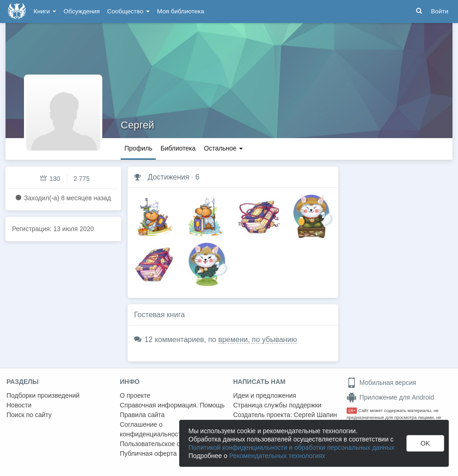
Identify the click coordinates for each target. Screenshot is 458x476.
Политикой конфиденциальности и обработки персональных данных (291, 447)
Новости (19, 405)
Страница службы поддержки (277, 405)
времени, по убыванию (258, 340)
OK (425, 443)
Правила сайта (142, 415)
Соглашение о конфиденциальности (152, 429)
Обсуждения (82, 11)
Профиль (138, 148)
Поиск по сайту (29, 415)
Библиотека (178, 148)
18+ (352, 410)
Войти (440, 11)
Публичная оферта (148, 453)
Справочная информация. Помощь (172, 405)
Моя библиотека (181, 11)
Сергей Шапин (315, 415)
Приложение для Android (390, 397)
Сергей (137, 125)
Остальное (224, 148)
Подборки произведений (43, 395)
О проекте (135, 395)
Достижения (168, 177)
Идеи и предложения (265, 395)
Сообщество (129, 11)
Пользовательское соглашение (166, 444)
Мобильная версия (381, 383)
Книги (45, 11)
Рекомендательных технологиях (277, 456)
